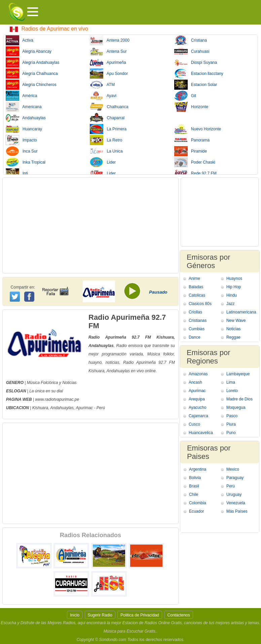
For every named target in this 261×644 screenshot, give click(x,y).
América (21, 96)
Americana (24, 107)
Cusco (194, 424)
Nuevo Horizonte (198, 129)
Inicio (75, 615)
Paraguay (235, 478)
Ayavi (103, 96)
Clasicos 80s (200, 304)
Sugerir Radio (100, 615)
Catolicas (197, 295)
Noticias (234, 329)
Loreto (232, 391)
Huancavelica (201, 433)
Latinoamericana (241, 312)
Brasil (194, 486)
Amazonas (198, 374)
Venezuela (236, 503)
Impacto (21, 140)
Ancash (195, 382)
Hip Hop (234, 287)
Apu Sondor (109, 74)
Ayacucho (197, 407)
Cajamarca (198, 416)
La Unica (106, 151)
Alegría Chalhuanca (32, 74)
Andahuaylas (26, 118)
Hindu (232, 295)
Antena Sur (108, 51)
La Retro (106, 140)
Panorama (192, 140)
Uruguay (234, 495)
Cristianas (198, 320)
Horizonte (191, 107)
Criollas (195, 312)
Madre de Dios (239, 399)
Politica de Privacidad (140, 615)
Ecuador (197, 511)
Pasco (232, 416)
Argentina (198, 469)
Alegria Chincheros (31, 85)
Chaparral (107, 118)
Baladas (196, 287)
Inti (17, 173)
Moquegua (236, 407)
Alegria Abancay (29, 51)
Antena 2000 (109, 40)
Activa (20, 40)
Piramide (191, 151)
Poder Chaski (195, 162)
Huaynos (234, 278)
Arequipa (197, 399)
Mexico (233, 469)
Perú (231, 486)
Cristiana (191, 40)
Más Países (237, 511)
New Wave (236, 320)
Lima (231, 382)
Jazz (231, 304)
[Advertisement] (90, 225)
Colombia (198, 503)
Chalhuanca (109, 107)
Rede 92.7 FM (195, 173)
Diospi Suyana (196, 62)
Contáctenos (178, 615)
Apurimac (84, 408)
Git (185, 96)
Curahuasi (192, 51)
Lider (103, 162)
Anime (194, 278)
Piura (231, 424)
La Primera (108, 129)
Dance (195, 337)
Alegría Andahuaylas (32, 62)
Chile (194, 495)
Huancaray (24, 129)
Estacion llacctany (199, 74)
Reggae (233, 337)
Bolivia (195, 478)
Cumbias (197, 329)
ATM (102, 85)
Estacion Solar (196, 85)
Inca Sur (22, 151)
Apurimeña (108, 62)
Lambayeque (238, 374)
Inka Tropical (26, 162)
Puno (231, 433)
